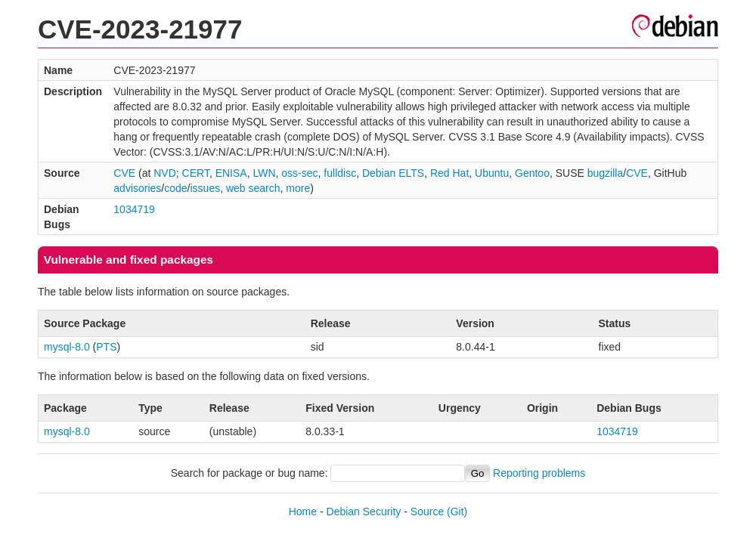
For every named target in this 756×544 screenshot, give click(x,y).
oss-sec (299, 173)
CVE (124, 173)
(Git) (457, 512)
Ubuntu (492, 173)
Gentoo (532, 173)
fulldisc (340, 173)
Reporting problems (539, 473)
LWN (264, 173)
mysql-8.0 (67, 347)
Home (303, 512)
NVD (165, 173)
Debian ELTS (393, 173)
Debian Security (364, 512)
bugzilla (605, 173)
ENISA (231, 173)
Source (427, 512)
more (298, 188)
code (175, 188)
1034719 (134, 209)
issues (205, 188)
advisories (137, 188)
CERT (196, 173)
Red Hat (449, 173)
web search (253, 188)
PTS (106, 347)
